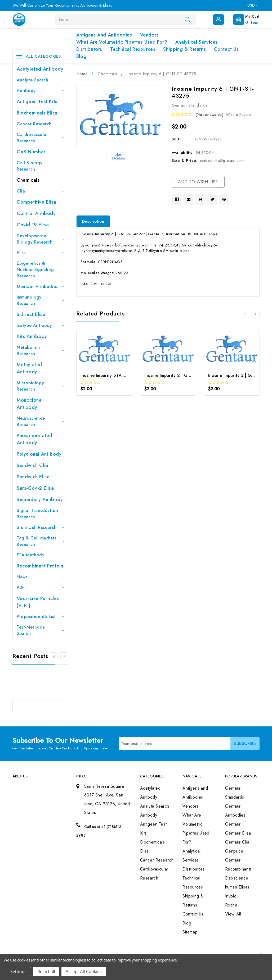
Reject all (46, 972)
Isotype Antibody (40, 325)
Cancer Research (40, 124)
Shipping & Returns (184, 49)
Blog (81, 56)
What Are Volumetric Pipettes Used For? (122, 42)
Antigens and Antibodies (104, 35)
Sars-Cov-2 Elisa (35, 488)
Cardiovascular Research (40, 138)
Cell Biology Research (40, 166)
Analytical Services (197, 42)
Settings (18, 972)
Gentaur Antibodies (40, 287)
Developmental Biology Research (40, 239)
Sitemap (190, 932)
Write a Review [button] (238, 115)
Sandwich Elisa (33, 477)
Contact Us (226, 49)
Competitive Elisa (36, 202)
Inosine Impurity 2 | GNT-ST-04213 (179, 375)
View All (233, 914)
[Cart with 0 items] (242, 19)
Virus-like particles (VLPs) (38, 602)
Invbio (231, 896)
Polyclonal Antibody (39, 454)
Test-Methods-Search (40, 630)
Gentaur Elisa (238, 833)
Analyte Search (40, 80)
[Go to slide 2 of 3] (64, 656)
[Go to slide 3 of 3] (54, 656)
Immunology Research (40, 300)
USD (253, 5)
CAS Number (31, 152)
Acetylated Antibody (40, 69)
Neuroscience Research (40, 421)
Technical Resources (133, 49)
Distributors (89, 49)
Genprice (234, 851)
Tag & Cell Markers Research (40, 541)
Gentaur (233, 824)
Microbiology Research (40, 386)
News (40, 577)
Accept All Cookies (84, 972)
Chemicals (28, 180)
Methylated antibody (29, 368)
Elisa (40, 253)
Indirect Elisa (31, 314)
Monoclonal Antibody (30, 404)
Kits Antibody (32, 336)
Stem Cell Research (40, 527)
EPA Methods (40, 555)
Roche (231, 905)
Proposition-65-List (40, 617)
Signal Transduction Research (40, 514)
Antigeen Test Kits (37, 102)
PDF (40, 587)
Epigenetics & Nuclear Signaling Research (40, 270)
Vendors (149, 35)
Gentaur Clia (237, 842)
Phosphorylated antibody (34, 439)
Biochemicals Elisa (37, 113)
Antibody (40, 91)
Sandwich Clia (32, 465)
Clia (40, 191)
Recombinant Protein (40, 566)
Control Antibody (36, 213)
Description (93, 221)
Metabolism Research (40, 351)
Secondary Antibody (40, 500)
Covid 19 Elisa (33, 225)
